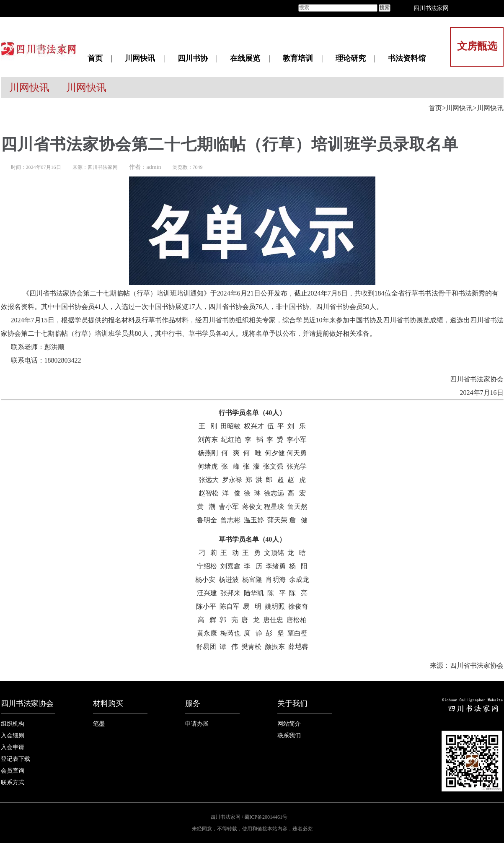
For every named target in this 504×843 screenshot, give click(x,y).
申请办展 (197, 724)
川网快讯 (140, 58)
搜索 (385, 8)
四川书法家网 (431, 8)
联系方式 (13, 782)
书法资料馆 (407, 58)
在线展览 (245, 58)
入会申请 (13, 747)
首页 (95, 58)
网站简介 (289, 724)
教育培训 (298, 58)
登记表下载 (16, 759)
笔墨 (99, 724)
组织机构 (13, 724)
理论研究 (351, 58)
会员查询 (13, 771)
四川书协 (193, 58)
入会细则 (13, 735)
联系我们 (289, 735)
